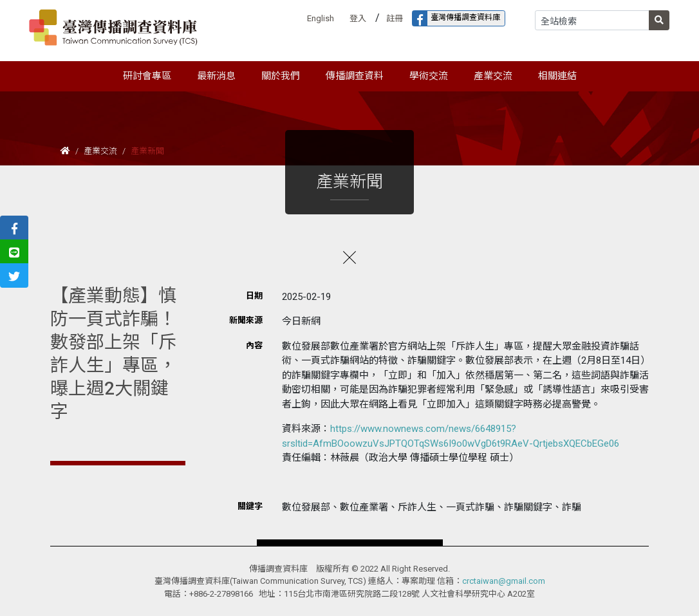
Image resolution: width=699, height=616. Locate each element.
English (321, 18)
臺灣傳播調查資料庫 (456, 18)
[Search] (592, 20)
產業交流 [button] (493, 76)
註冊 (395, 18)
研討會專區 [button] (147, 76)
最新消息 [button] (216, 76)
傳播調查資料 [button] (355, 76)
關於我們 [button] (281, 76)
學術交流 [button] (429, 76)
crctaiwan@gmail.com (504, 581)
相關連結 (557, 76)
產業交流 (100, 151)
